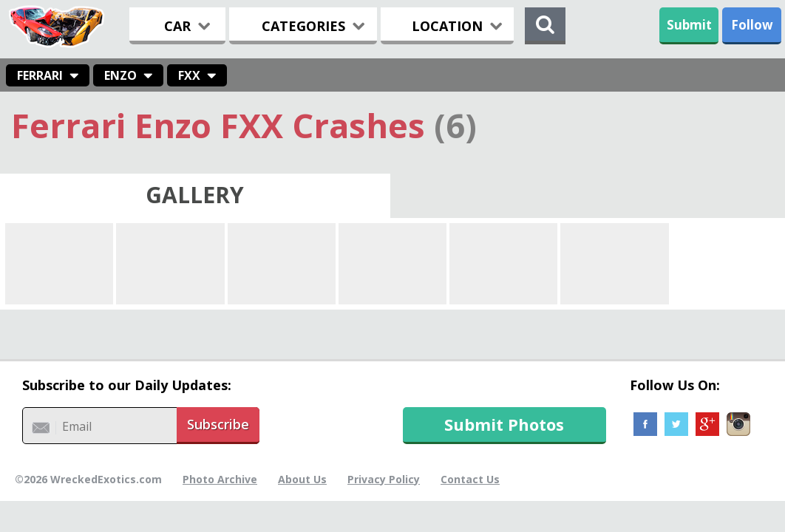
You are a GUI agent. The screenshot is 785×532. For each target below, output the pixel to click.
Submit (689, 25)
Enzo (120, 75)
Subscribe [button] (218, 424)
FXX (189, 75)
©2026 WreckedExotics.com (88, 479)
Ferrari (40, 75)
